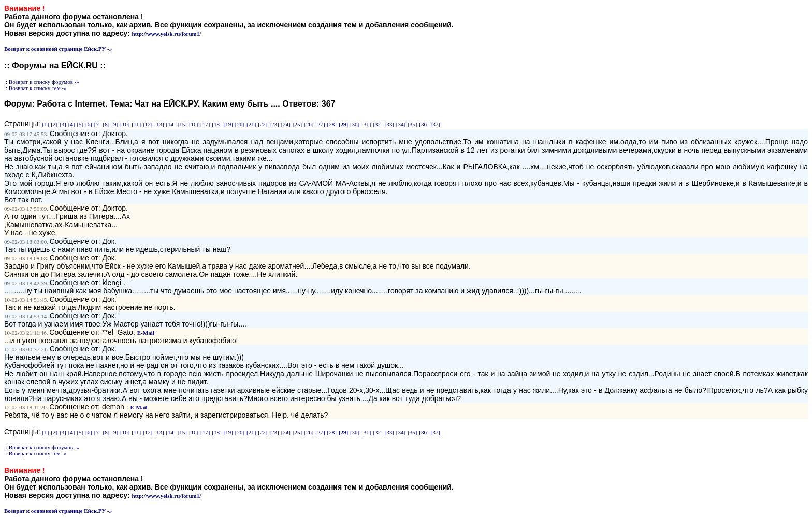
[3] (63, 124)
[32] (378, 124)
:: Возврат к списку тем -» (35, 88)
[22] (263, 124)
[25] (297, 124)
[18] (216, 124)
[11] (136, 124)
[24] (286, 124)
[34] (401, 124)
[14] (170, 124)
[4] (72, 124)
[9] (115, 124)
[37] (435, 124)
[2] (54, 124)
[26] (309, 124)
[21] (251, 124)
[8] (106, 124)
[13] (159, 124)
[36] (424, 124)
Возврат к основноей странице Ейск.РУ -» (58, 49)
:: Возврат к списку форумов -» (42, 82)
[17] (205, 124)
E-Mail (146, 333)
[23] (274, 124)
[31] (366, 124)
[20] (240, 124)
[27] (320, 124)
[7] (98, 124)
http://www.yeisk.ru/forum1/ (166, 34)
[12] (148, 124)
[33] (389, 124)
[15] (182, 124)
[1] (46, 124)
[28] (332, 124)
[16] (194, 124)
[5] (80, 124)
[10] (125, 124)
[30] (355, 124)
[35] (412, 124)
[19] (228, 124)
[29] (343, 124)
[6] (89, 124)
